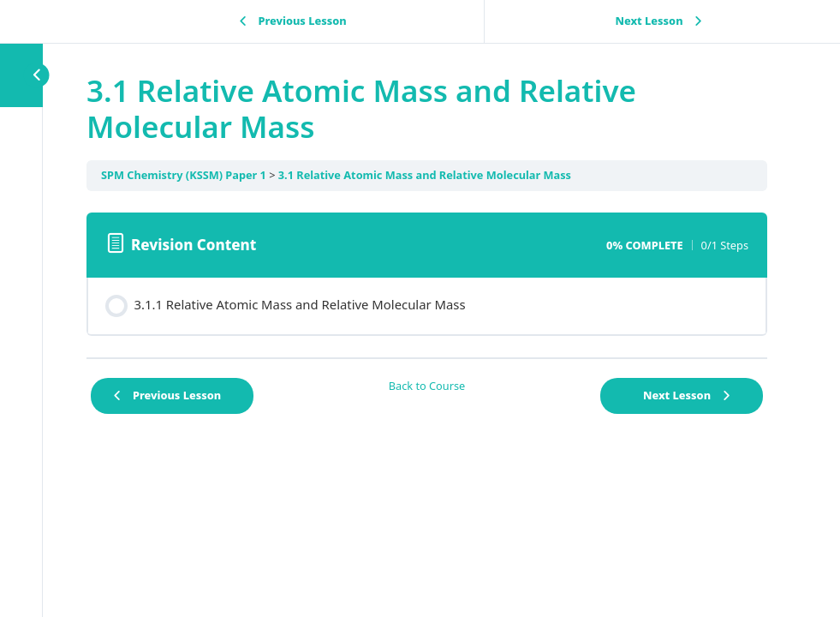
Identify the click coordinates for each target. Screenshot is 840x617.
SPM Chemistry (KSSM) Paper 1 (184, 175)
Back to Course (427, 386)
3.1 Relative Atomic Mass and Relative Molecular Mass (425, 175)
